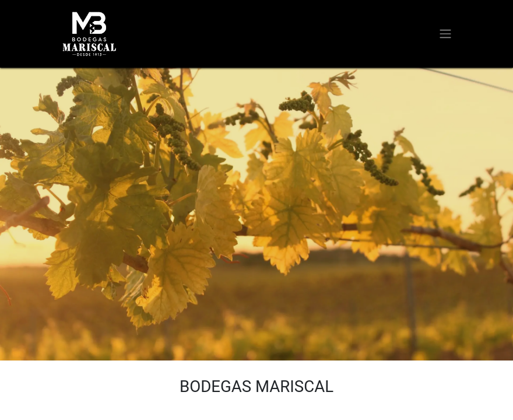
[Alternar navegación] (445, 34)
